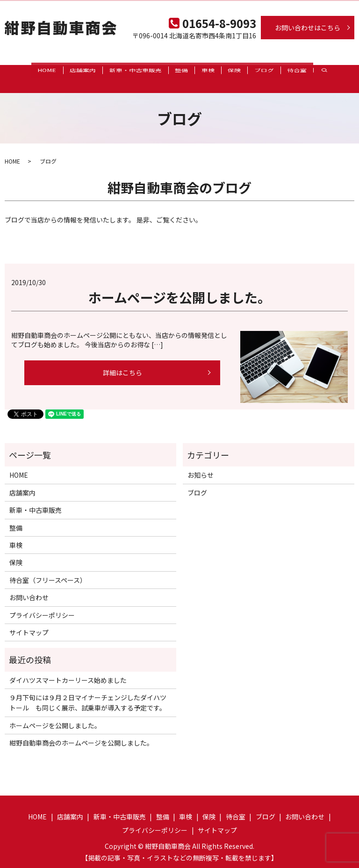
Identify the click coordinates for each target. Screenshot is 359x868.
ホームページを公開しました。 (179, 288)
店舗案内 (63, 70)
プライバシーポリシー (42, 606)
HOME (21, 70)
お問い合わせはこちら (308, 28)
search (341, 70)
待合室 (315, 70)
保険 (239, 70)
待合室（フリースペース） (48, 571)
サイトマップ (29, 623)
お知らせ (201, 466)
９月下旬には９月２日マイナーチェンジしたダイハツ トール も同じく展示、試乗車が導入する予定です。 (90, 694)
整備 (174, 70)
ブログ (275, 70)
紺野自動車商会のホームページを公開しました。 (81, 734)
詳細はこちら (122, 363)
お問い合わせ (29, 588)
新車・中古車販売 (122, 70)
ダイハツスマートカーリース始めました (68, 671)
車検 (207, 70)
